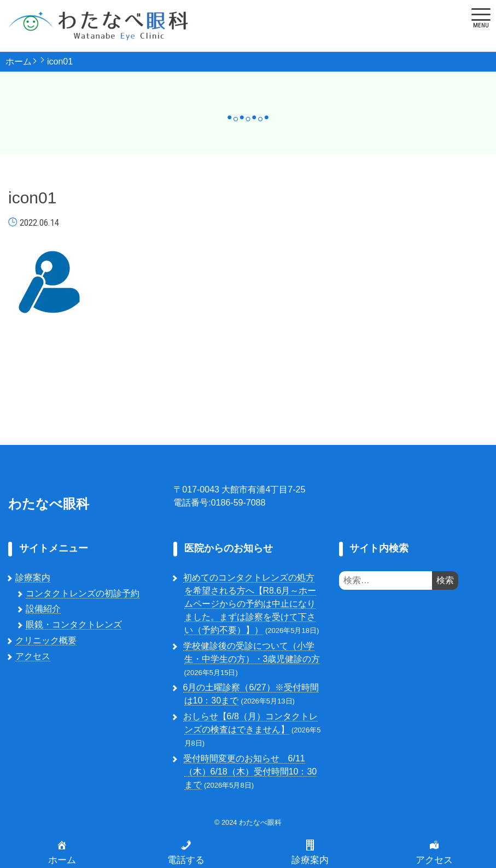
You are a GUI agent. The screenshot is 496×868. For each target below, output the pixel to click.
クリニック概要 (46, 640)
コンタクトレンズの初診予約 (83, 593)
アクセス (33, 656)
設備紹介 (43, 609)
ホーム (19, 62)
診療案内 (33, 577)
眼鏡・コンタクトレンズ (74, 624)
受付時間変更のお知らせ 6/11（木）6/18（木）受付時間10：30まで (250, 772)
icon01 (60, 62)
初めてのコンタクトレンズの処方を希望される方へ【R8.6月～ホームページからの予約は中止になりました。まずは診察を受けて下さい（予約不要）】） (250, 604)
